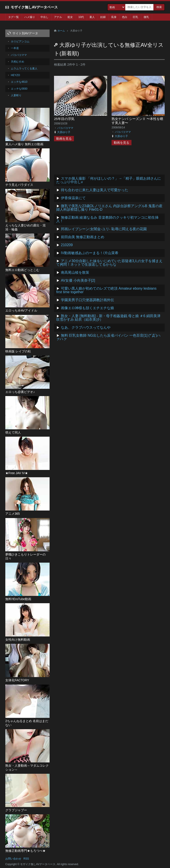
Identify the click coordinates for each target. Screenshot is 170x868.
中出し (44, 17)
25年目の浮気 (64, 119)
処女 (70, 17)
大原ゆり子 (64, 132)
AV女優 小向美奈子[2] (78, 280)
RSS (26, 859)
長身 (114, 17)
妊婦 (103, 17)
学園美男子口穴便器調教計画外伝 (87, 300)
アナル (58, 17)
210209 (67, 245)
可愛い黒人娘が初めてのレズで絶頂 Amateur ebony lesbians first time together (106, 290)
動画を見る (64, 139)
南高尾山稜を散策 (75, 272)
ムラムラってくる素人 (24, 69)
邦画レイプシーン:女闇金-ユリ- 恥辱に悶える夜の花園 (104, 229)
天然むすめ (17, 62)
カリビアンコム (20, 41)
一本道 (15, 48)
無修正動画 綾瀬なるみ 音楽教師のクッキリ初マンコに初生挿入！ (107, 219)
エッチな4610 (19, 82)
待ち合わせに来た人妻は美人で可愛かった (95, 190)
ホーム (61, 31)
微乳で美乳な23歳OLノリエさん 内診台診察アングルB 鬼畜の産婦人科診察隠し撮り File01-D (109, 208)
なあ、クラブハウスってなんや (86, 327)
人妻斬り (16, 95)
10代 (81, 17)
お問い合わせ (13, 859)
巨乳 (135, 17)
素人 (92, 17)
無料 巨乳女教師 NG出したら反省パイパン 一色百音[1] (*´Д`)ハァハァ (108, 337)
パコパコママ (65, 128)
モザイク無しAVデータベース (34, 7)
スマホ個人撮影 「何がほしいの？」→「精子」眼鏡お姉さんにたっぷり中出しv (109, 180)
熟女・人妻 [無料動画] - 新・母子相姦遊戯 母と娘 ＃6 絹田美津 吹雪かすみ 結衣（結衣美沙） (108, 318)
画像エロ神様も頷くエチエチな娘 (87, 308)
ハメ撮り (30, 17)
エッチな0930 (19, 89)
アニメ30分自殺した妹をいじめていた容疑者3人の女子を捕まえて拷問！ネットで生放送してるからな (109, 263)
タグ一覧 (14, 17)
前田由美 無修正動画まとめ (83, 237)
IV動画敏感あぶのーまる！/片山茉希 (90, 253)
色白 (125, 17)
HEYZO (15, 75)
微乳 (146, 17)
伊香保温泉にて (73, 198)
